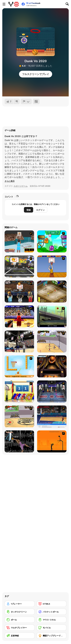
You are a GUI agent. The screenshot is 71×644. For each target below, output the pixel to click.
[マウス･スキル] (52, 620)
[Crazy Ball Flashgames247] (52, 241)
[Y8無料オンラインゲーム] (14, 4)
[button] (10, 181)
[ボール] (20, 620)
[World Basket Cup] (52, 391)
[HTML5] (52, 604)
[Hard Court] (52, 292)
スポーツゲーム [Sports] (21, 186)
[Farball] (52, 441)
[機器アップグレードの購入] (52, 636)
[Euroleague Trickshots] (52, 416)
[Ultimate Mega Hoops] (19, 266)
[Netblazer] (19, 241)
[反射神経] (20, 636)
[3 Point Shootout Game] (19, 341)
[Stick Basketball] (52, 341)
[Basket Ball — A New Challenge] (19, 366)
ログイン (40, 210)
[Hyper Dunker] (19, 441)
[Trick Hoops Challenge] (52, 316)
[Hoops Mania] (19, 292)
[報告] (26, 101)
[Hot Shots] (52, 266)
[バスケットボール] (52, 612)
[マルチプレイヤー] (20, 628)
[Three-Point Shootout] (19, 316)
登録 (29, 210)
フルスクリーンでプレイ (36, 74)
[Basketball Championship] (52, 366)
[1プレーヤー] (20, 604)
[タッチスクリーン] (20, 612)
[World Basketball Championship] (19, 391)
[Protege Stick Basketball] (19, 416)
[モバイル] (52, 628)
